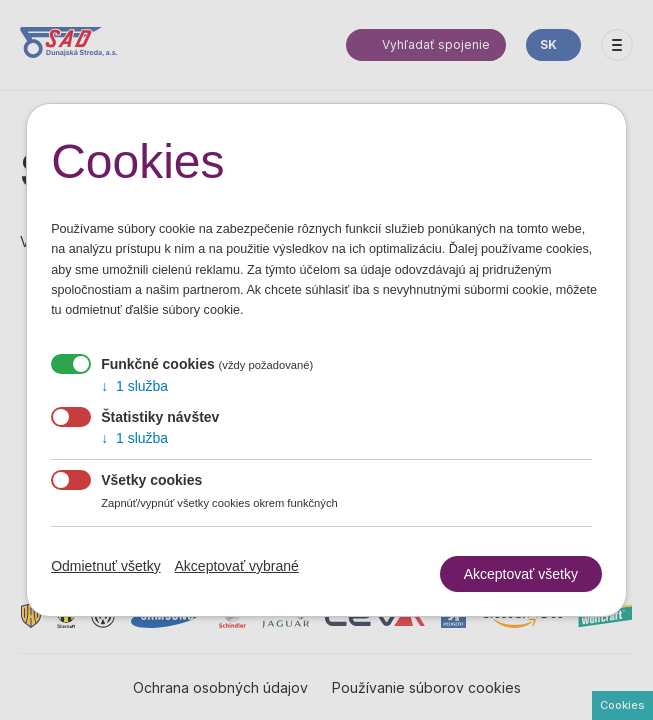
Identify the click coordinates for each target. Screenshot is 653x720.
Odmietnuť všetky (106, 566)
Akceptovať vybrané (237, 566)
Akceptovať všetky (521, 574)
